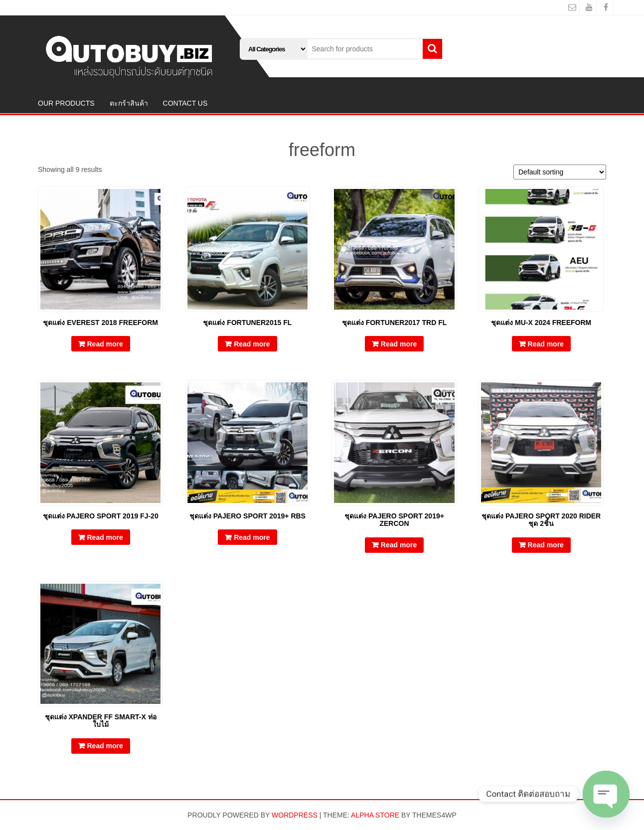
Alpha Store (375, 815)
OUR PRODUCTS (66, 103)
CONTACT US (185, 103)
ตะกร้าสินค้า (129, 103)
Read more (105, 344)
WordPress (295, 815)
